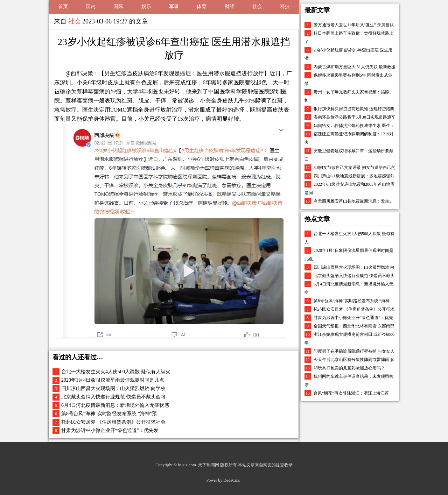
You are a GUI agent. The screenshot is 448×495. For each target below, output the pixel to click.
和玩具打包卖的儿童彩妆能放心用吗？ (349, 368)
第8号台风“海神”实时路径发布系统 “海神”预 (109, 414)
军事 (174, 6)
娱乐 (146, 6)
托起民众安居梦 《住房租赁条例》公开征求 (354, 309)
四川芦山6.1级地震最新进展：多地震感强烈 (354, 176)
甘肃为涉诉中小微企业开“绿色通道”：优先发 (110, 430)
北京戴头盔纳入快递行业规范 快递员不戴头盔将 (113, 397)
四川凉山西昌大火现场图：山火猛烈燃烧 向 (354, 267)
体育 (202, 6)
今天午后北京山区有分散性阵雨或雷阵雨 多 (354, 360)
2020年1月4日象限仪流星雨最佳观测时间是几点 (113, 380)
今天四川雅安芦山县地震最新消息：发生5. (353, 201)
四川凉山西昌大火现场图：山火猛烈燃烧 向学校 (113, 388)
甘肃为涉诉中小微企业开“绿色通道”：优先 (353, 318)
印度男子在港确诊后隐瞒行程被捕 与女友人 (354, 351)
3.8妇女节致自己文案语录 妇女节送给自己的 (355, 168)
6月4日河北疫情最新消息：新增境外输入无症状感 (115, 405)
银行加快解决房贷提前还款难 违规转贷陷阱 (354, 109)
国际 (118, 6)
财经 (230, 6)
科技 (285, 6)
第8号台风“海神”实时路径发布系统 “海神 (352, 301)
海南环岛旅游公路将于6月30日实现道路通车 (355, 117)
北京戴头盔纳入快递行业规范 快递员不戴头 (354, 276)
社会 (257, 6)
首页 (63, 6)
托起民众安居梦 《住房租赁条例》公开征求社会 (113, 422)
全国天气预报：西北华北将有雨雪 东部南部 (354, 326)
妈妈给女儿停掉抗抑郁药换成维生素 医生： (354, 126)
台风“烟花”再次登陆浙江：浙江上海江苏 (351, 393)
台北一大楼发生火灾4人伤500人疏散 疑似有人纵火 (116, 372)
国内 (91, 6)
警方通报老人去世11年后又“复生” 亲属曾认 (354, 25)
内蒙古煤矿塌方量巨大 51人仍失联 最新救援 (355, 67)
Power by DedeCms (223, 480)
